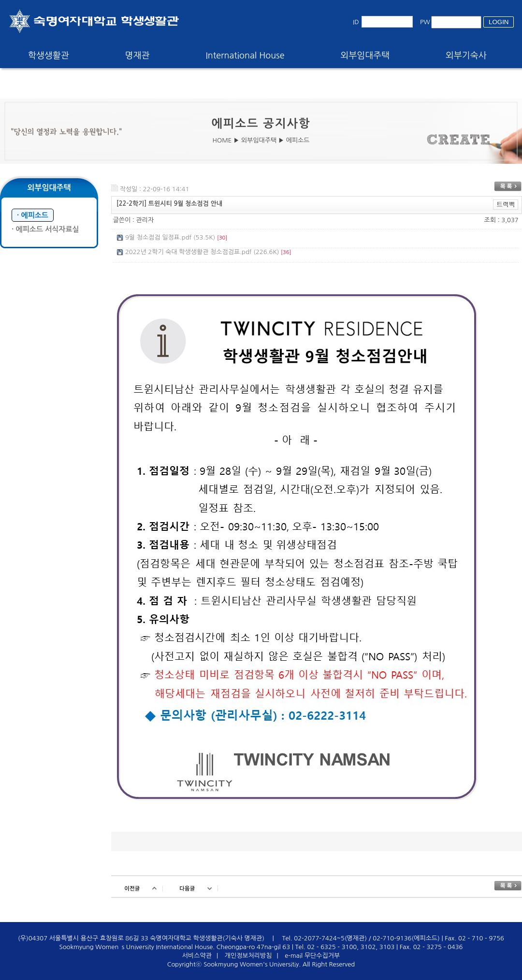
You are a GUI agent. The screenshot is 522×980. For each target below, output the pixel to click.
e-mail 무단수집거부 (312, 956)
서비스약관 (197, 956)
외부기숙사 (466, 56)
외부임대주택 (365, 56)
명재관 (138, 56)
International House (245, 56)
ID (356, 22)
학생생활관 (49, 56)
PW (425, 22)
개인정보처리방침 (248, 956)
